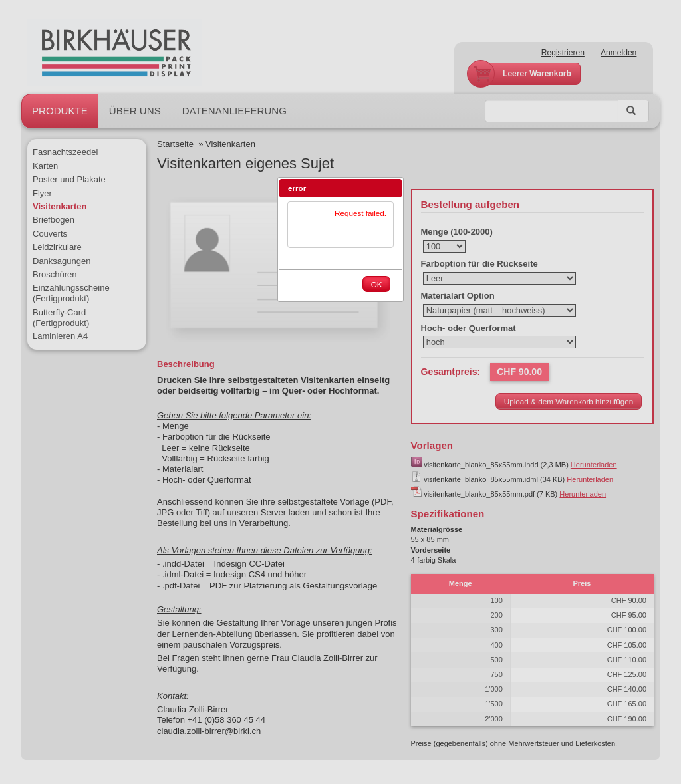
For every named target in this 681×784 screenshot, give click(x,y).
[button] (392, 188)
